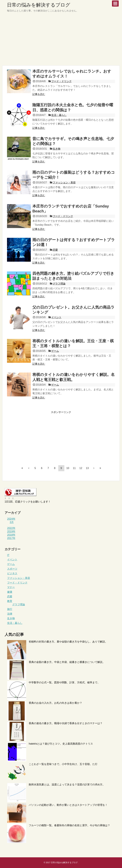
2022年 (11, 528)
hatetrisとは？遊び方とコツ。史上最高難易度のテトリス (61, 744)
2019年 (11, 531)
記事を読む (39, 94)
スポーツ (12, 569)
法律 (10, 614)
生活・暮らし (59, 115)
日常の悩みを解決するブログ (39, 5)
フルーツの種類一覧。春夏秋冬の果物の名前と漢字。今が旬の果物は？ (69, 825)
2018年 (11, 535)
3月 (12, 522)
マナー (11, 587)
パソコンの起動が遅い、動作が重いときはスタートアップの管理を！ (68, 805)
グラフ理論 (59, 284)
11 (74, 468)
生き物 (57, 149)
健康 (10, 592)
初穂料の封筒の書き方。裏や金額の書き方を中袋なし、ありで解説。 (68, 642)
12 (81, 468)
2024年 (11, 519)
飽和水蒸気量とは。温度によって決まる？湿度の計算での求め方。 (67, 785)
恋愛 (55, 250)
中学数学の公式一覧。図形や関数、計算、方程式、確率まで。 (64, 682)
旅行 (10, 609)
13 (87, 468)
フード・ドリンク (61, 81)
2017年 (11, 538)
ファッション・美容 (64, 183)
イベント (56, 317)
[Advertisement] (61, 41)
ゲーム (55, 351)
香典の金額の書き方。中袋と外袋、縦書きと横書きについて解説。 (67, 662)
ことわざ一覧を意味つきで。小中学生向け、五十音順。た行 (63, 764)
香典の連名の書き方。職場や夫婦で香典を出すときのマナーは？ (66, 723)
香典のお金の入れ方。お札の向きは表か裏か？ (55, 703)
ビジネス (12, 573)
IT (8, 555)
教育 (10, 601)
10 (68, 468)
